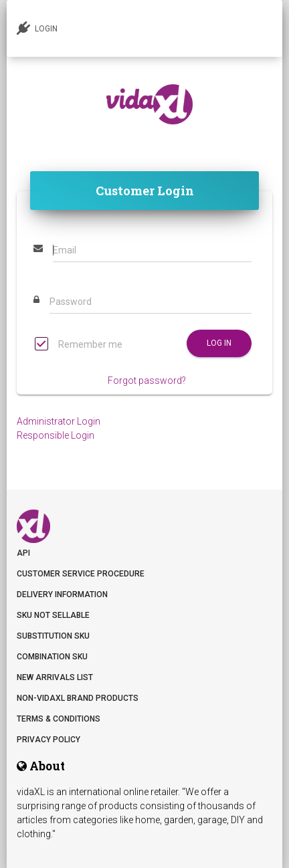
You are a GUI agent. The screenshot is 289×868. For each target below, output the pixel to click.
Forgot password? (147, 381)
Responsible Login (56, 435)
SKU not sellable (53, 615)
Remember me (79, 345)
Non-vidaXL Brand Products (78, 698)
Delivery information (62, 594)
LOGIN (37, 28)
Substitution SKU (53, 636)
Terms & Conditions (59, 719)
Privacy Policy (49, 740)
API (23, 553)
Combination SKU (52, 657)
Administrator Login (59, 421)
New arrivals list (55, 677)
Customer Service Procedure (81, 574)
